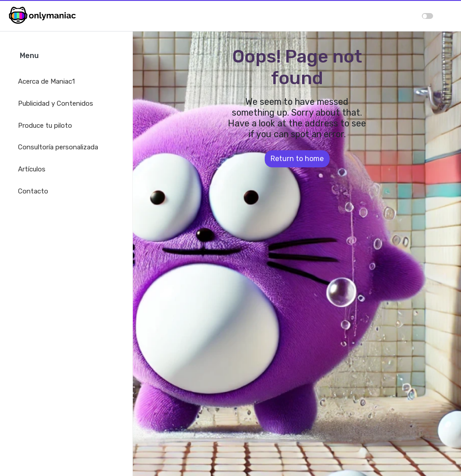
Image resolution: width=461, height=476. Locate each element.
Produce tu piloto (45, 126)
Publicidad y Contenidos (56, 103)
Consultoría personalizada (58, 147)
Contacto (33, 191)
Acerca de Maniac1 (46, 81)
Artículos (32, 169)
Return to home (297, 159)
